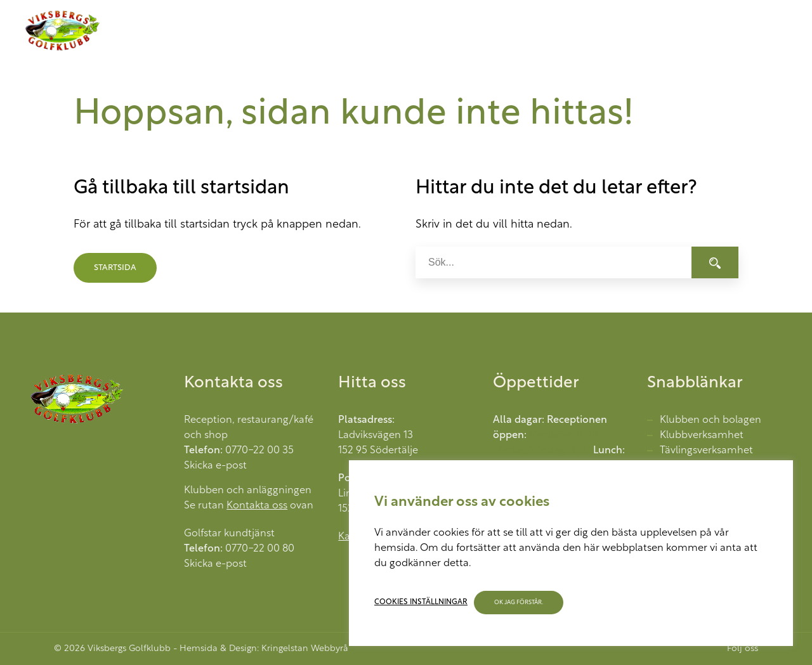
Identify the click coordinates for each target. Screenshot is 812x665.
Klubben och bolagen (710, 420)
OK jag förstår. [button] (519, 603)
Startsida (115, 268)
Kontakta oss (257, 506)
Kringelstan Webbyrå (305, 649)
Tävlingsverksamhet (706, 451)
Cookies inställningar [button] (421, 602)
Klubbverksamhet (702, 436)
